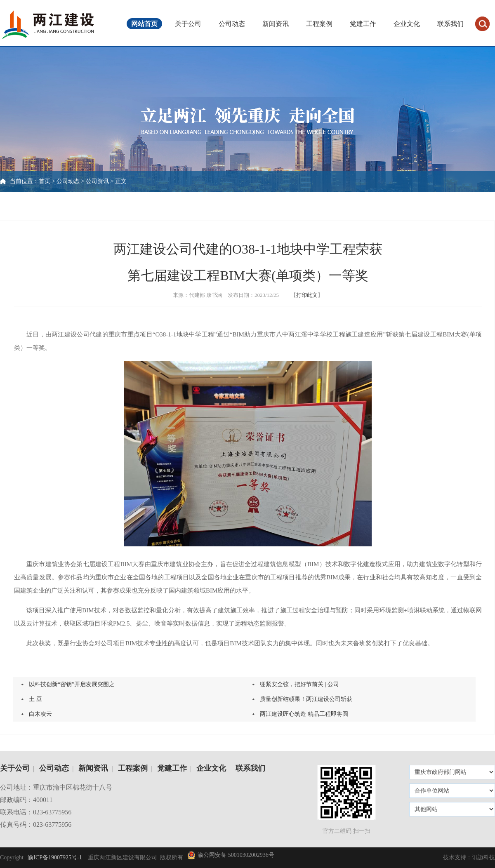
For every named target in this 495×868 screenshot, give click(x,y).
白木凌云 (40, 714)
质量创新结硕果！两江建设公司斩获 (306, 699)
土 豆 (35, 699)
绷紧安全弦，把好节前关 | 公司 (299, 684)
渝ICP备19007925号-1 (54, 857)
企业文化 (407, 24)
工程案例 (319, 24)
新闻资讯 (276, 24)
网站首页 (144, 24)
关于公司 (188, 24)
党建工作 (363, 24)
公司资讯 (97, 181)
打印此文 (307, 295)
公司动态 (232, 24)
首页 (45, 181)
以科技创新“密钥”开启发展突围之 (72, 684)
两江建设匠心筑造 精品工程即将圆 (304, 714)
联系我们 (450, 24)
